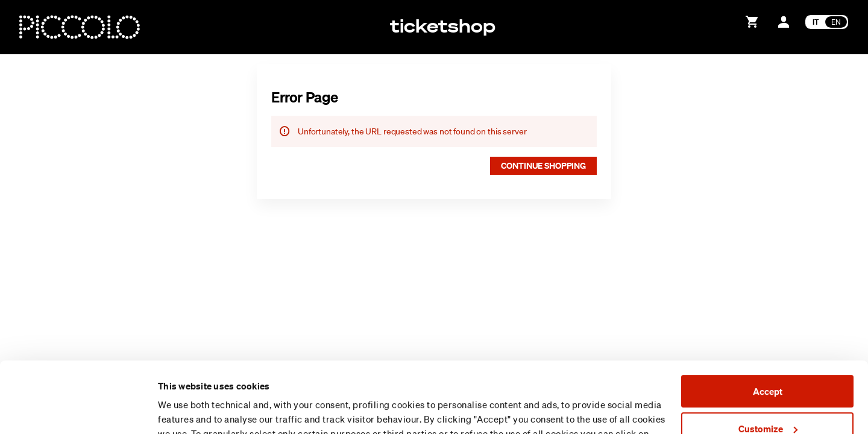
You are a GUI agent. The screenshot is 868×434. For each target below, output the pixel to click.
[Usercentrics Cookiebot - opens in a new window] (78, 410)
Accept (768, 321)
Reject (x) (767, 395)
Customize (768, 357)
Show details (184, 410)
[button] (543, 166)
